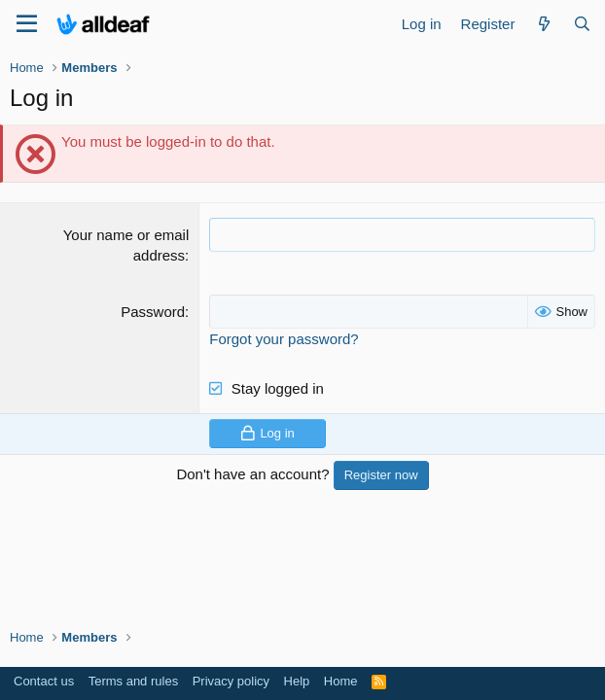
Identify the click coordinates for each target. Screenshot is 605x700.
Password (153, 312)
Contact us (44, 681)
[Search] (582, 24)
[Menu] (27, 24)
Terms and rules (133, 681)
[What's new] (543, 24)
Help (297, 681)
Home (341, 681)
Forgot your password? (284, 339)
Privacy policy (231, 681)
